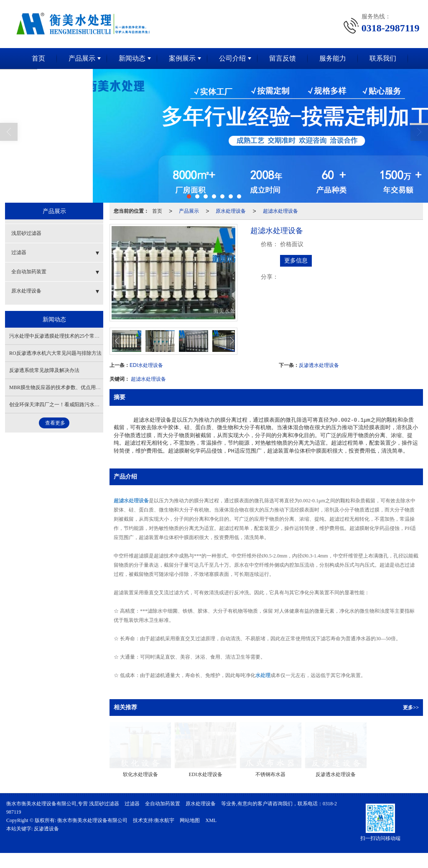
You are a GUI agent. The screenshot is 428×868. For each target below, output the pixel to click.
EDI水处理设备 (146, 365)
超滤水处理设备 (280, 211)
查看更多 (55, 423)
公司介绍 (232, 58)
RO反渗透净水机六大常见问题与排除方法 (55, 353)
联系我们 (383, 58)
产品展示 (82, 58)
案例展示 (182, 58)
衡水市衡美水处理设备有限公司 (92, 820)
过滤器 (19, 252)
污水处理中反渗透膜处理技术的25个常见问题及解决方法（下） (79, 336)
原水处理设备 (231, 211)
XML (211, 820)
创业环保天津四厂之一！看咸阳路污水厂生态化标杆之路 (72, 405)
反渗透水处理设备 (319, 365)
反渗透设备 (46, 829)
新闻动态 (132, 58)
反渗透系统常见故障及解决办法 (44, 370)
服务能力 (333, 58)
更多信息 (296, 261)
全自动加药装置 (29, 272)
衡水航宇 (164, 820)
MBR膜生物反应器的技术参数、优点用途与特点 (62, 387)
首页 (38, 58)
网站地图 (190, 820)
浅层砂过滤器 (26, 233)
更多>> (411, 708)
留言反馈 (283, 58)
